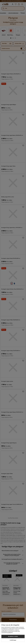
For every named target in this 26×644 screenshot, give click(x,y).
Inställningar (13, 640)
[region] (13, 633)
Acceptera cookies (13, 636)
